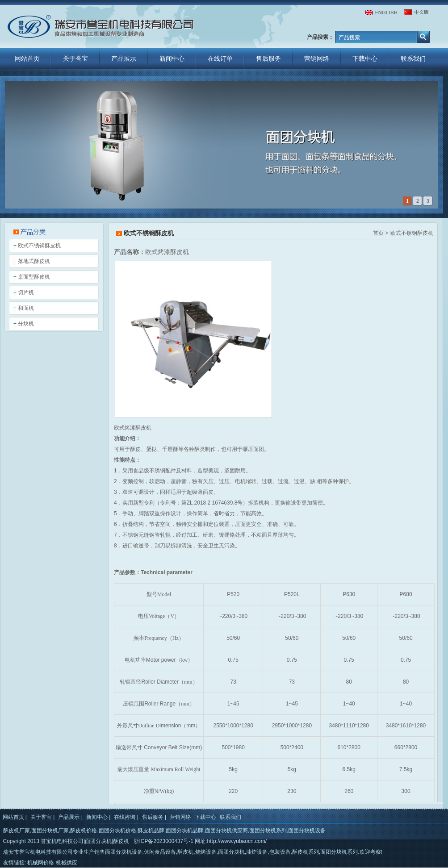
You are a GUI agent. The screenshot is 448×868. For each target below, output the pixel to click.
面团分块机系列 (268, 830)
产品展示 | (70, 817)
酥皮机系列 (306, 852)
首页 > (381, 233)
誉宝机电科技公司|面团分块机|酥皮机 (85, 841)
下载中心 (365, 59)
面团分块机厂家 (50, 830)
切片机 (26, 292)
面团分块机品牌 (184, 830)
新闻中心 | (98, 817)
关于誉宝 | (42, 817)
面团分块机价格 (117, 830)
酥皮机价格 (84, 830)
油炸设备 (257, 852)
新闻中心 (172, 59)
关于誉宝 (75, 59)
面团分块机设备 (307, 830)
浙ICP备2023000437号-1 (163, 841)
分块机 (26, 324)
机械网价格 (41, 863)
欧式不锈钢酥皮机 (39, 246)
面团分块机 (231, 852)
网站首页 (27, 59)
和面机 (26, 308)
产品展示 (124, 59)
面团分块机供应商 (226, 830)
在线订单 (220, 59)
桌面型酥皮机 (34, 277)
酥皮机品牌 (151, 830)
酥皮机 (185, 852)
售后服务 (268, 59)
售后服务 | (154, 817)
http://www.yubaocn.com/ (237, 841)
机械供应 (67, 863)
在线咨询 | (126, 817)
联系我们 (413, 59)
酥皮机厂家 (17, 830)
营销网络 (317, 59)
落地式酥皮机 (34, 261)
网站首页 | (15, 817)
